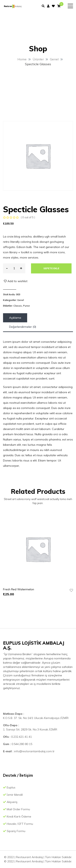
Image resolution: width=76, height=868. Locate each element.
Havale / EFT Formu (18, 824)
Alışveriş (10, 802)
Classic (18, 306)
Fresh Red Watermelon (19, 589)
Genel (21, 300)
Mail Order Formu (17, 809)
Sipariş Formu (14, 831)
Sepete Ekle (51, 268)
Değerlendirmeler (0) (23, 327)
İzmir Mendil (13, 795)
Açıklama (15, 318)
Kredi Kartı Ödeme (17, 817)
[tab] (15, 318)
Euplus (9, 787)
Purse (26, 306)
